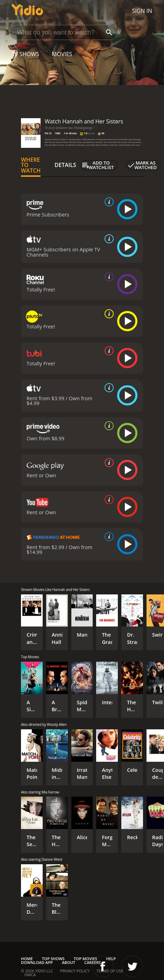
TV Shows (25, 54)
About (69, 962)
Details (65, 165)
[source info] (108, 202)
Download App (37, 962)
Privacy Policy (75, 971)
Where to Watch (31, 165)
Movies (62, 54)
